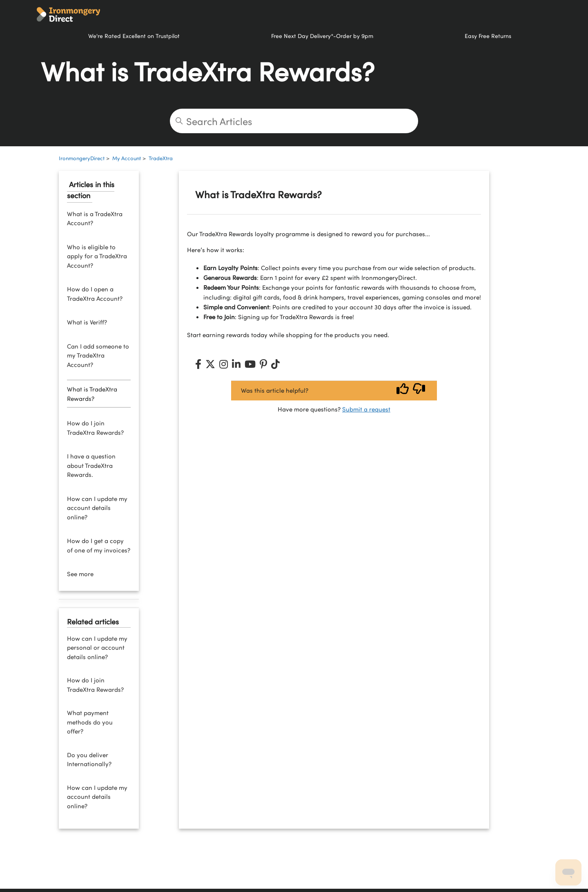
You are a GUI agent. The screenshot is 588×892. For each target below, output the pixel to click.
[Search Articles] (294, 121)
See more (80, 574)
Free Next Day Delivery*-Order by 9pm (322, 36)
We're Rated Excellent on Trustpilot (134, 36)
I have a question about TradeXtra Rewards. (91, 465)
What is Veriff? (87, 322)
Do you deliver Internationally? (89, 759)
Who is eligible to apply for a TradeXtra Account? (97, 256)
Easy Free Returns (488, 36)
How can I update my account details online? (97, 508)
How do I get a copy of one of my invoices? (99, 545)
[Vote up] (403, 390)
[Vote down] (419, 390)
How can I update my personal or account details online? (97, 647)
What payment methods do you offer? (90, 722)
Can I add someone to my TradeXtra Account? (98, 355)
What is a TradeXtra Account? (95, 218)
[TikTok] (275, 364)
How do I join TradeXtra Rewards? (95, 428)
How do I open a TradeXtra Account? (95, 294)
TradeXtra (161, 158)
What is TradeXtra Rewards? (92, 394)
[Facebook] (198, 364)
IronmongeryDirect (82, 158)
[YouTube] (250, 364)
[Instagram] (224, 364)
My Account (127, 158)
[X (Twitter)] (210, 364)
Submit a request (366, 409)
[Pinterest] (263, 364)
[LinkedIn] (236, 364)
